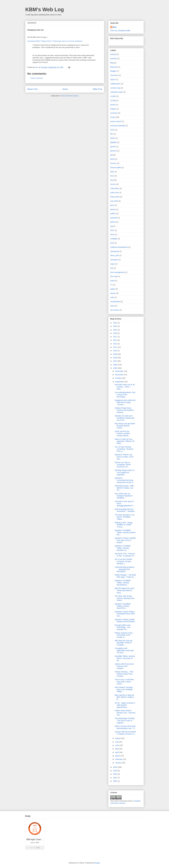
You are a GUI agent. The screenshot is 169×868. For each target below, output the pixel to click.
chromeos (114, 75)
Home (65, 89)
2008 (115, 358)
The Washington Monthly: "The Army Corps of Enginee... (125, 721)
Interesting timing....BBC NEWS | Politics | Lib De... (124, 488)
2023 (115, 326)
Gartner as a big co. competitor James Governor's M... (123, 465)
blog (112, 63)
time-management (117, 272)
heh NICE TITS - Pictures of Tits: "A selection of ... (125, 555)
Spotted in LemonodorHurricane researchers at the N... (125, 480)
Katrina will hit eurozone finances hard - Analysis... (124, 666)
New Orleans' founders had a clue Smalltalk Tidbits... (124, 689)
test (112, 268)
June (117, 745)
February (119, 759)
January (119, 763)
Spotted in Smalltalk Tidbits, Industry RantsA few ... (125, 532)
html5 (112, 159)
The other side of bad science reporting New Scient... (125, 598)
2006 (115, 365)
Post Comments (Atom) (70, 96)
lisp (112, 180)
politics (113, 214)
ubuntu (113, 293)
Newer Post (32, 89)
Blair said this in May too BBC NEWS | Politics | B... (125, 697)
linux (112, 176)
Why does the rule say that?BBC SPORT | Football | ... (124, 643)
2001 (115, 778)
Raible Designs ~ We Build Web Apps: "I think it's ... (125, 576)
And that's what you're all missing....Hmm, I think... (125, 387)
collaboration (115, 84)
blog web (114, 67)
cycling (113, 100)
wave (112, 306)
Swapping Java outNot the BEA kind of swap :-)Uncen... (125, 402)
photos (113, 209)
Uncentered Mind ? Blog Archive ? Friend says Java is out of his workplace (55, 41)
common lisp (115, 88)
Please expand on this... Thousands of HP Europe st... (124, 635)
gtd (111, 155)
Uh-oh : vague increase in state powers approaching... (125, 705)
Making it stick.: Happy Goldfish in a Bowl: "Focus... (124, 525)
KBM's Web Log (45, 9)
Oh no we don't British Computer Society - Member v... (123, 561)
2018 (115, 333)
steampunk (115, 251)
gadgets (113, 142)
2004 (115, 767)
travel (112, 281)
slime (112, 234)
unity (112, 297)
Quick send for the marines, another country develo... (122, 434)
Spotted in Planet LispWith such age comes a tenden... (125, 540)
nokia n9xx (115, 193)
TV (111, 285)
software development (119, 247)
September (120, 382)
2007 (115, 361)
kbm (115, 27)
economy (114, 113)
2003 (115, 771)
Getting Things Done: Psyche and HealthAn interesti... (124, 410)
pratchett (114, 218)
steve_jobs (115, 255)
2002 (115, 774)
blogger (113, 71)
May (117, 749)
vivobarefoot (115, 302)
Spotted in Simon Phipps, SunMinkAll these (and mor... (125, 614)
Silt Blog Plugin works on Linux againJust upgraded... (125, 472)
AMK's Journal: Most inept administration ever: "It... (125, 727)
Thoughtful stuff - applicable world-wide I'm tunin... (124, 651)
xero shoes (115, 310)
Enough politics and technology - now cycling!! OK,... (123, 627)
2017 (115, 337)
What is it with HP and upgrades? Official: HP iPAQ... (125, 441)
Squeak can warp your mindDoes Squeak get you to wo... (125, 418)
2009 (115, 354)
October (119, 378)
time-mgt (114, 276)
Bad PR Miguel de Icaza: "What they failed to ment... (125, 590)
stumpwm (114, 260)
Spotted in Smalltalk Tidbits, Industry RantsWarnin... (123, 583)
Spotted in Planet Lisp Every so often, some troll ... (124, 457)
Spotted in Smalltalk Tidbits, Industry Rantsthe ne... (123, 548)
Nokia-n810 (115, 197)
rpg (112, 226)
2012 (115, 344)
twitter (113, 289)
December (119, 371)
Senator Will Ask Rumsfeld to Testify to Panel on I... (125, 733)
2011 (115, 347)
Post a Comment (37, 78)
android (113, 54)
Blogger (97, 863)
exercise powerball (118, 126)
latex (112, 172)
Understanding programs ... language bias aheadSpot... (125, 569)
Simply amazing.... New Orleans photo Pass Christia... (124, 674)
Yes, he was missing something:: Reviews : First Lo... (124, 449)
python (113, 222)
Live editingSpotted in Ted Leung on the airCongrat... (125, 395)
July (117, 742)
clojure (113, 79)
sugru (113, 264)
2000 (115, 781)
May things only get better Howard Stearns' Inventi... (125, 426)
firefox (113, 138)
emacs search (116, 121)
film (112, 134)
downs (113, 105)
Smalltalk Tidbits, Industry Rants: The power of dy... (125, 658)
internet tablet (116, 168)
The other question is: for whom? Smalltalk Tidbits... (125, 517)
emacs (113, 117)
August (118, 738)
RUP (112, 230)
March (118, 756)
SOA (112, 243)
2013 (115, 340)
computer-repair (117, 92)
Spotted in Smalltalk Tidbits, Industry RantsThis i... (123, 606)
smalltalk (114, 239)
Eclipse (113, 109)
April (117, 752)
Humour (113, 163)
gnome (113, 147)
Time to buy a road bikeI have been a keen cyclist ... (124, 682)
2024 (115, 323)
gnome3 (114, 151)
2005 (115, 368)
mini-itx (113, 184)
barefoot (114, 59)
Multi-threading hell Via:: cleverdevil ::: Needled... (125, 510)
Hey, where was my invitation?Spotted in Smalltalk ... (124, 496)
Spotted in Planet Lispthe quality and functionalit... (125, 621)
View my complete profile (120, 31)
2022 (115, 330)
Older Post (97, 89)
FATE (112, 130)
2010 (115, 351)
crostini (113, 96)
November (119, 375)
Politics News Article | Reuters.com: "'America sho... (125, 713)
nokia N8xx (115, 188)
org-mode (114, 201)
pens (112, 205)
